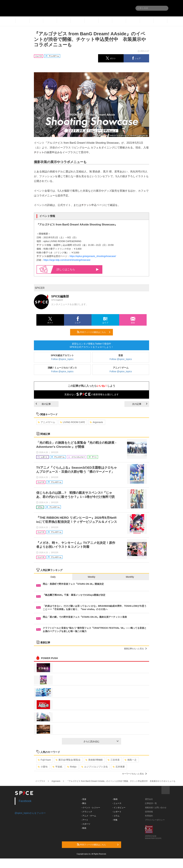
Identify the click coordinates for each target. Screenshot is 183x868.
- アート (85, 820)
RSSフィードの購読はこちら (94, 332)
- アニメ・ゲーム (89, 816)
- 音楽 (84, 799)
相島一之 (131, 760)
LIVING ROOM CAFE (73, 422)
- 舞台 (84, 803)
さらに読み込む (101, 741)
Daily (53, 577)
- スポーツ (86, 824)
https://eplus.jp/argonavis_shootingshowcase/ (93, 256)
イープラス (40, 781)
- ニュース (117, 803)
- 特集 (115, 820)
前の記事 (43, 404)
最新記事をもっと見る (135, 649)
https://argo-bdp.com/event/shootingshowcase (67, 260)
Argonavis (96, 422)
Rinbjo (72, 767)
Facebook (25, 801)
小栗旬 (43, 767)
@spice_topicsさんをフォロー (30, 813)
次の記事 (140, 404)
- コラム (116, 816)
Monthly (130, 577)
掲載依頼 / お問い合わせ (156, 808)
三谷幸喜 (114, 760)
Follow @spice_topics (62, 359)
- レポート (117, 812)
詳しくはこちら (78, 269)
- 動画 (115, 799)
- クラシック (87, 812)
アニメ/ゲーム (46, 422)
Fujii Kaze (44, 760)
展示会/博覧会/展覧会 (68, 760)
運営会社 (149, 799)
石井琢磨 (119, 767)
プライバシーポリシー (155, 820)
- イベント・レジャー (91, 808)
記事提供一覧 (151, 803)
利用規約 (149, 816)
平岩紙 (57, 767)
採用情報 (149, 812)
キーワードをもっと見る (134, 774)
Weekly (91, 577)
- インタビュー (119, 808)
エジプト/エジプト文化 (95, 767)
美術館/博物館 (94, 760)
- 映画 (84, 828)
